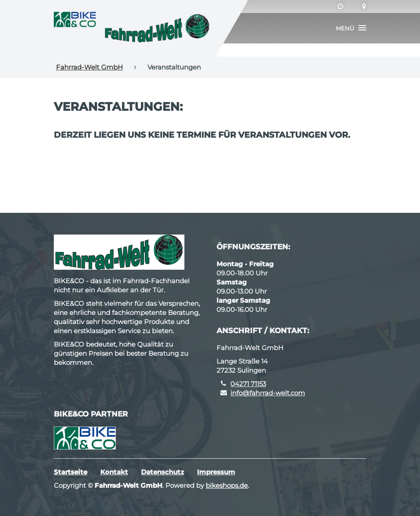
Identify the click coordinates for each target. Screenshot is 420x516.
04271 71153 (248, 384)
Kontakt (114, 472)
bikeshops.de (227, 485)
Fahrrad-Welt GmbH (89, 67)
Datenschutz (162, 472)
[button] (351, 28)
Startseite (71, 472)
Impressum (216, 472)
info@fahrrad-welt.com (268, 393)
